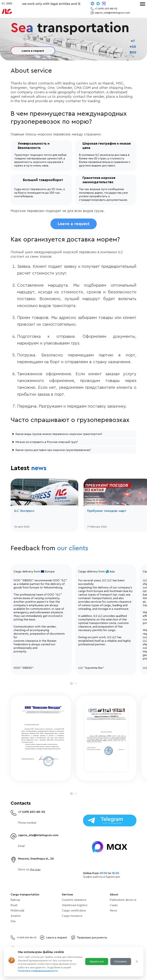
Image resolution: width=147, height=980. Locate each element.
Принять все (97, 962)
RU (3, 4)
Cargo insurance (72, 916)
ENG (9, 4)
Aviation (16, 916)
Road (14, 905)
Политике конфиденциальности (38, 971)
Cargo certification (74, 911)
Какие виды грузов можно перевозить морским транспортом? (59, 434)
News (113, 911)
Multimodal (17, 911)
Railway (15, 900)
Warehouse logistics (75, 905)
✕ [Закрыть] (137, 962)
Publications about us (123, 900)
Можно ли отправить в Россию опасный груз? (47, 442)
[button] (71, 683)
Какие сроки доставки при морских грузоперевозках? (53, 450)
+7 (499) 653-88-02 (32, 812)
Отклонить (121, 962)
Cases (114, 905)
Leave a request (33, 51)
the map (35, 869)
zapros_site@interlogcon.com (38, 835)
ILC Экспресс (24, 511)
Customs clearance (74, 900)
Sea (13, 921)
